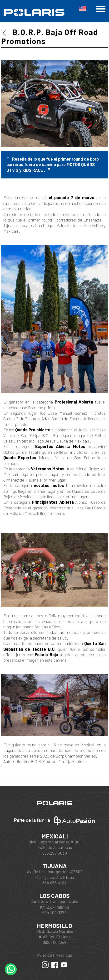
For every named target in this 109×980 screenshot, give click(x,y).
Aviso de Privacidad (55, 955)
